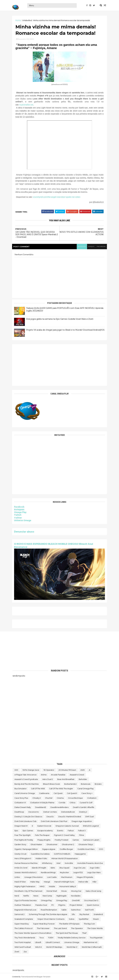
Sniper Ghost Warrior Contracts (51, 919)
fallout (71, 830)
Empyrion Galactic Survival (67, 826)
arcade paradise (58, 774)
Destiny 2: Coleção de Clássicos (28, 816)
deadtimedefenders (60, 807)
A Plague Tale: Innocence (25, 774)
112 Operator (49, 770)
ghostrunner (52, 844)
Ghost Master (36, 844)
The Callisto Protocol (23, 928)
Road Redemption (49, 910)
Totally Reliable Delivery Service (72, 937)
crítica (72, 802)
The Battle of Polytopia (69, 923)
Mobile (52, 886)
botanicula (86, 784)
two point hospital (23, 942)
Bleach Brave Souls (51, 784)
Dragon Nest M (21, 826)
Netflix (26, 896)
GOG (101, 849)
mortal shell (52, 891)
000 (16, 770)
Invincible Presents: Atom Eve (90, 863)
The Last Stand (60, 928)
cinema (60, 798)
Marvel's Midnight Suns (64, 882)
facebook (101, 247)
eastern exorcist (44, 826)
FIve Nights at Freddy (24, 840)
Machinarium (67, 877)
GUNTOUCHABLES (62, 854)
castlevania (44, 793)
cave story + (87, 793)
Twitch (18, 515)
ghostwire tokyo (86, 844)
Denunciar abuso (25, 532)
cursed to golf (86, 802)
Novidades (76, 896)
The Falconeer (43, 928)
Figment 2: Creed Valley (64, 835)
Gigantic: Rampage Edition (26, 849)
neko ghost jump (94, 891)
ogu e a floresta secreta (25, 900)
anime (44, 774)
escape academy (45, 830)
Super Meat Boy (22, 923)
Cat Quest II (72, 793)
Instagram (20, 510)
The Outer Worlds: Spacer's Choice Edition (33, 933)
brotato (98, 784)
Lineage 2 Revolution (34, 877)
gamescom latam (91, 840)
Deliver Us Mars (50, 812)
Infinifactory (47, 863)
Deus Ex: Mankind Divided (70, 816)
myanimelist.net (27, 105)
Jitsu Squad (64, 868)
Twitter (19, 518)
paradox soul (41, 905)
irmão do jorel (21, 868)
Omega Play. (62, 900)
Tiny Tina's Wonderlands (25, 937)
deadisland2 (41, 807)
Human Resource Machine (26, 863)
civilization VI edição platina (42, 802)
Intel (58, 863)
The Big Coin (89, 923)
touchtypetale (96, 937)
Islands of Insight (39, 868)
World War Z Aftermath (92, 947)
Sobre (72, 919)
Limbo (17, 877)
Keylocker (64, 872)
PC (53, 905)
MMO (42, 886)
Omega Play (21, 513)
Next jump (47, 896)
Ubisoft (38, 942)
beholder (83, 779)
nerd (17, 896)
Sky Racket (84, 914)
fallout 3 (82, 830)
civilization (92, 798)
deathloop (19, 812)
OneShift (76, 900)
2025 (83, 770)
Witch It (38, 947)
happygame (80, 854)
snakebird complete (24, 919)
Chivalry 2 (37, 798)
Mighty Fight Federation (25, 886)
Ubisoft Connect (53, 942)
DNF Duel (90, 816)
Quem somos (93, 905)
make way (35, 882)
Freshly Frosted (61, 840)
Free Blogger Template (42, 976)
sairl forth (89, 910)
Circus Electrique (75, 798)
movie (64, 891)
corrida (62, 802)
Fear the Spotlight (23, 835)
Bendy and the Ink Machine (27, 784)
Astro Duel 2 (48, 779)
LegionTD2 (78, 872)
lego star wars (94, 872)
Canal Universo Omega (25, 793)
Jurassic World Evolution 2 (25, 872)
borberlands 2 (70, 784)
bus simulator (21, 788)
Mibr (95, 882)
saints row (76, 910)
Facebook (20, 507)
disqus (91, 247)
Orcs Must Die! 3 (91, 900)
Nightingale (62, 896)
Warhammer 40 (90, 942)
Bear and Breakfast (66, 779)
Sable (64, 910)
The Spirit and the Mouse (67, 933)
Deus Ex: (50, 816)
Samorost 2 (19, 914)
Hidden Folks (41, 858)
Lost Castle (52, 877)
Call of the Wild (38, 788)
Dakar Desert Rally (23, 807)
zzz (25, 951)
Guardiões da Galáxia (40, 854)
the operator (77, 928)
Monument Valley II (68, 886)
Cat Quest (58, 793)
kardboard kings (48, 872)
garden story (20, 844)
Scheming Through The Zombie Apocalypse (48, 914)
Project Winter (76, 905)
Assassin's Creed (77, 774)
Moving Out (76, 891)
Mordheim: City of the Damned (28, 891)
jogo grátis (95, 868)
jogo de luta (79, 868)
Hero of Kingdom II (23, 858)
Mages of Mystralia (85, 877)
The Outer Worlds (95, 928)
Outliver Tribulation (23, 905)
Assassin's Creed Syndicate (26, 779)
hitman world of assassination (65, 858)
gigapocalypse (49, 849)
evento (60, 830)
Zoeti (17, 951)
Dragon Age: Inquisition (82, 821)
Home (19, 20)
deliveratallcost (68, 812)
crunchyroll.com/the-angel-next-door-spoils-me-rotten (57, 197)
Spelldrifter (84, 919)
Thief (84, 933)
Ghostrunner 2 (68, 844)
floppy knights (44, 840)
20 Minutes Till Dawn (67, 770)
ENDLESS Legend (91, 826)
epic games (28, 830)
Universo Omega (23, 521)
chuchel (49, 798)
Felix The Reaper (42, 835)
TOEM (51, 937)
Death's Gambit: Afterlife (84, 807)
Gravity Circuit (20, 854)
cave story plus (21, 798)
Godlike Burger (66, 849)
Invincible (69, 863)
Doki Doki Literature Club (25, 821)
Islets (53, 868)
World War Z (72, 947)
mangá (47, 882)
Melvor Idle (83, 882)
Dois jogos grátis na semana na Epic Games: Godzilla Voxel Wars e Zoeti (60, 319)
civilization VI (20, 802)
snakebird (98, 914)
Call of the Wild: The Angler (61, 788)
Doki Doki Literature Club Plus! (54, 821)
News (36, 896)
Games (76, 840)
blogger (81, 247)
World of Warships (54, 947)
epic (16, 830)
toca (42, 937)
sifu (73, 914)
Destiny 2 (83, 812)
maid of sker (20, 882)
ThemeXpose (27, 976)
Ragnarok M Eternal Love (25, 910)
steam (96, 919)
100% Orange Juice (31, 770)
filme (82, 835)
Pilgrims (62, 905)
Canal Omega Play (86, 788)
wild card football (23, 947)
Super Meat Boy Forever (44, 923)
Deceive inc (34, 812)
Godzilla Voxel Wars (86, 849)
